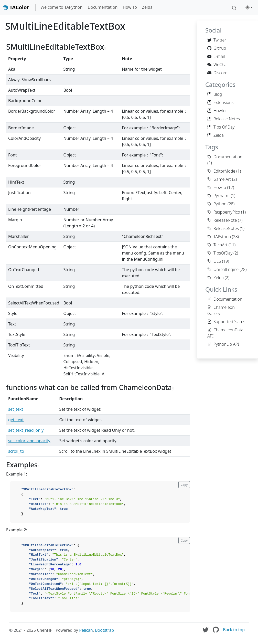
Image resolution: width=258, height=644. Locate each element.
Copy (184, 485)
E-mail (216, 56)
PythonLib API (223, 344)
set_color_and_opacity (29, 441)
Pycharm (218, 196)
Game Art (219, 179)
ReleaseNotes (223, 228)
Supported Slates (226, 322)
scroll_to (16, 451)
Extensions (220, 102)
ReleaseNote (222, 220)
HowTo (217, 187)
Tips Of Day (221, 127)
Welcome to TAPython (62, 7)
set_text (16, 409)
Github (217, 48)
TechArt (217, 245)
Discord (217, 73)
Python (217, 204)
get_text (16, 420)
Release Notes (224, 119)
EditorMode (221, 171)
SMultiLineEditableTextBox (65, 26)
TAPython (219, 237)
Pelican (86, 630)
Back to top (234, 630)
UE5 (214, 261)
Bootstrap (104, 630)
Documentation (103, 7)
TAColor (16, 7)
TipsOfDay (220, 253)
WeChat (218, 65)
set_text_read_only (26, 430)
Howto (216, 111)
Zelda (147, 7)
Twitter (217, 40)
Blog (215, 94)
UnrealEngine (223, 269)
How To (130, 7)
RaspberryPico (224, 212)
